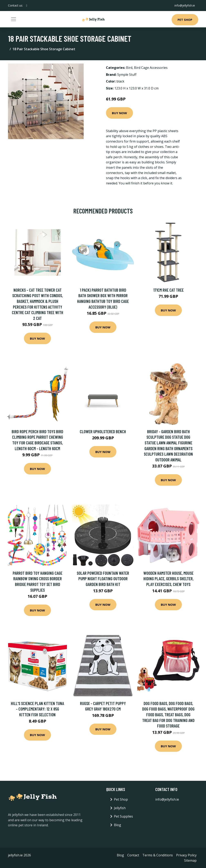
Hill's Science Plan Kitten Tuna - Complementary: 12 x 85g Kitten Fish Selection (37, 709)
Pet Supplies (123, 816)
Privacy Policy (186, 855)
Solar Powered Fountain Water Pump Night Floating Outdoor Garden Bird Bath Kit (103, 579)
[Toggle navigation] (14, 19)
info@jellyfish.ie (185, 5)
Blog (118, 825)
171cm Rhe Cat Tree (168, 290)
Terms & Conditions (158, 855)
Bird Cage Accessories (151, 68)
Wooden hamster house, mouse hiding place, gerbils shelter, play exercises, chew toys (168, 579)
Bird (129, 68)
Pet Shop (185, 20)
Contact (133, 855)
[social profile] (27, 6)
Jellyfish (120, 808)
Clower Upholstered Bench (103, 431)
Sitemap (190, 860)
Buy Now (119, 113)
